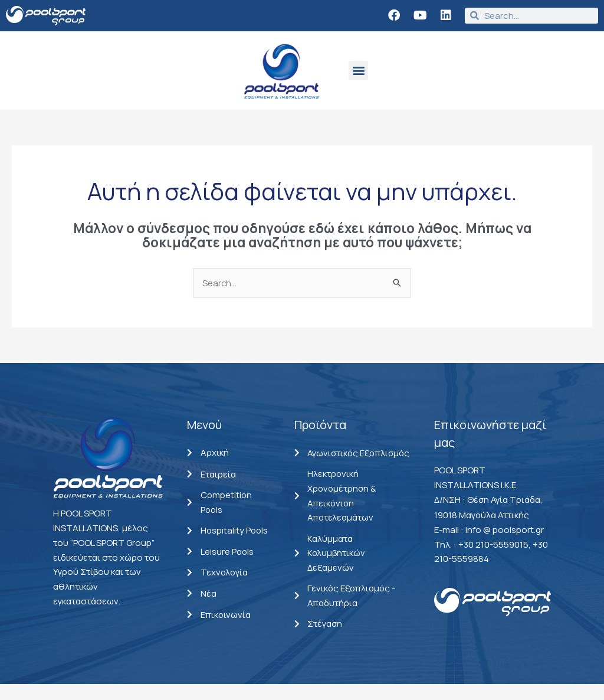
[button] (358, 71)
